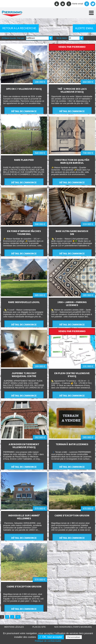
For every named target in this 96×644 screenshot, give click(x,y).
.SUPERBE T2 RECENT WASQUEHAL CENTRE (24, 375)
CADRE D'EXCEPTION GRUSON (72, 515)
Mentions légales (14, 627)
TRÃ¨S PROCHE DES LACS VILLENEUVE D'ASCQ (72, 90)
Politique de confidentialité (48, 641)
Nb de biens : (62, 38)
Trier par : (21, 38)
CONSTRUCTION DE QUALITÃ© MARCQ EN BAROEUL (72, 161)
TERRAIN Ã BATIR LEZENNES (72, 444)
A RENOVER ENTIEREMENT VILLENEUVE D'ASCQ (24, 446)
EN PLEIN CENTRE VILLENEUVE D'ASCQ (72, 375)
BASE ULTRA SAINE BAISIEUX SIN (72, 232)
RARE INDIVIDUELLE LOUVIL (24, 302)
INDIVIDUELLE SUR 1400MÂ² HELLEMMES (24, 517)
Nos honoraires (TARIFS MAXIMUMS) (73, 627)
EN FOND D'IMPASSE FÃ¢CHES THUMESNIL (24, 232)
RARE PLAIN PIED (24, 160)
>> (18, 617)
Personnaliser (74, 637)
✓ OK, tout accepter (51, 637)
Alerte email (75, 4)
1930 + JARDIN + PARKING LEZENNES (72, 304)
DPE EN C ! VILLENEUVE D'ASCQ (24, 89)
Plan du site (39, 627)
